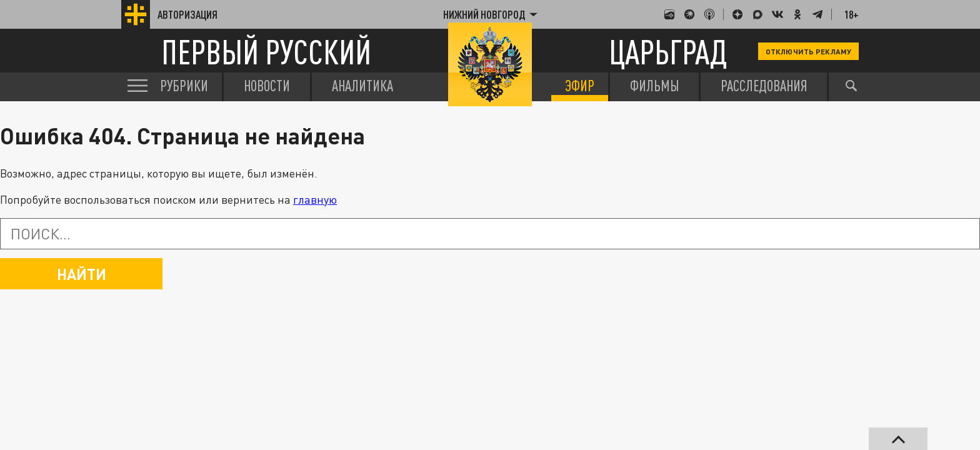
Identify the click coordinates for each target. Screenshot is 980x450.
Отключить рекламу (808, 51)
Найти (82, 274)
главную (315, 199)
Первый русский (266, 52)
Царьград (668, 52)
